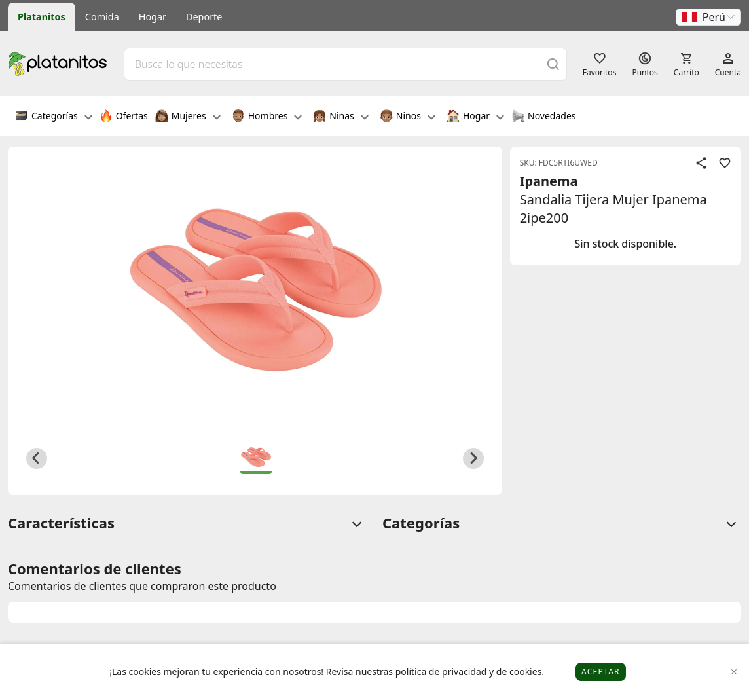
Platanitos (42, 17)
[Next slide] (473, 458)
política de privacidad (441, 672)
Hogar (153, 17)
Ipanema (549, 181)
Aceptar (601, 672)
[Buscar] (553, 64)
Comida (102, 17)
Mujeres (188, 117)
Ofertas (124, 117)
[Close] (734, 672)
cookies (525, 672)
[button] (708, 17)
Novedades (544, 117)
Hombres (267, 117)
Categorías (54, 117)
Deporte (204, 17)
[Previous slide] (37, 458)
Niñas (340, 117)
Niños (408, 117)
